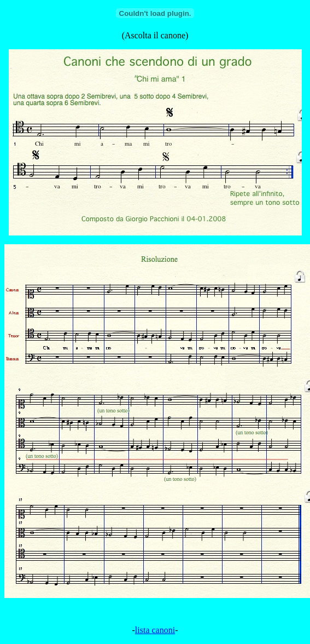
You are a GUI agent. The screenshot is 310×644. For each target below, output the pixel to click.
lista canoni (155, 630)
